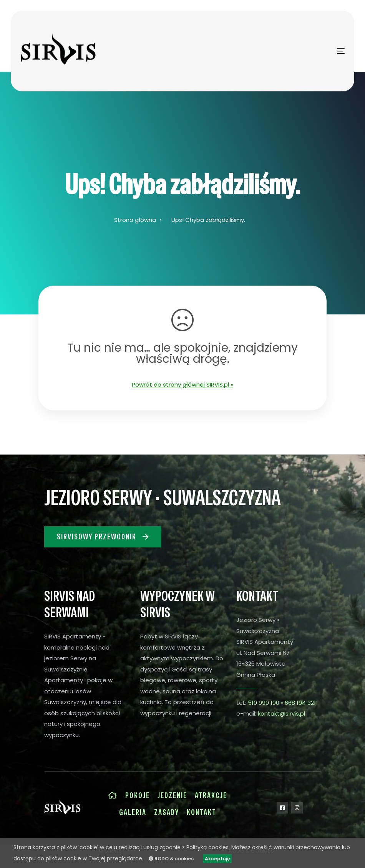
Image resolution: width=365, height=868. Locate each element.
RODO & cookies (171, 859)
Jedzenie (172, 795)
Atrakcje (211, 795)
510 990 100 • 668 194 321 (282, 703)
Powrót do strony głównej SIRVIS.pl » (182, 384)
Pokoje (138, 795)
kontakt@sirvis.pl (281, 713)
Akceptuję (217, 859)
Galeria (133, 812)
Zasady (167, 812)
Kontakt (202, 812)
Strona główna (135, 220)
